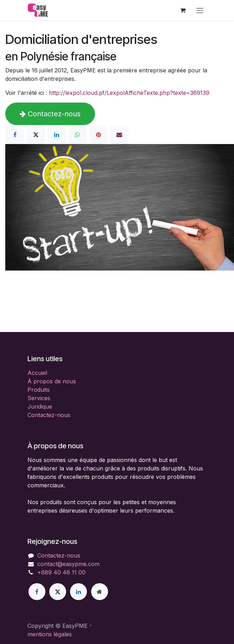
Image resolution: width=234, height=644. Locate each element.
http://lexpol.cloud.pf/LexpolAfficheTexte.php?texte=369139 (129, 93)
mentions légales (50, 634)
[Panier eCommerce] (183, 10)
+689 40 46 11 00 (61, 572)
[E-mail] (119, 135)
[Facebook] (15, 135)
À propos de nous (52, 381)
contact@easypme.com (68, 564)
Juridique (40, 406)
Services (39, 398)
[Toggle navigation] (200, 10)
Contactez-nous (50, 114)
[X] (36, 135)
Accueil (37, 373)
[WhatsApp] (77, 135)
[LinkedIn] (57, 135)
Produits (39, 390)
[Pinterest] (99, 135)
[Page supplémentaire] (100, 592)
